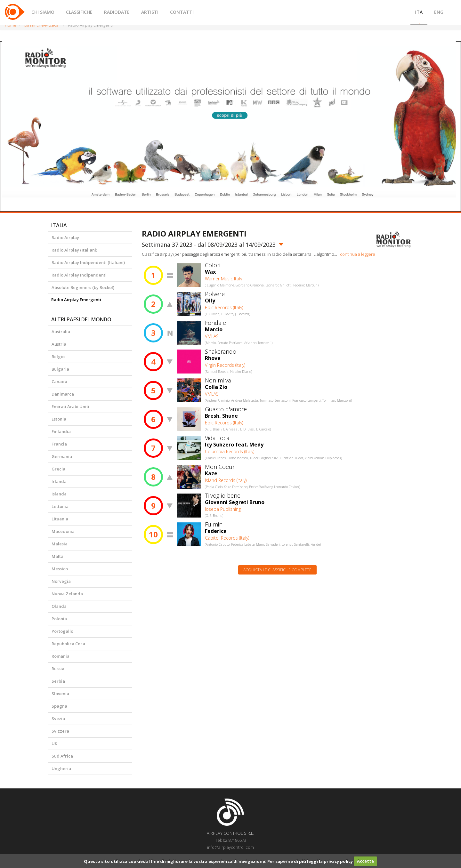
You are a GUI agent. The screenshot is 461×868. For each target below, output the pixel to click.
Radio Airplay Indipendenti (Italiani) (88, 262)
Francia (59, 444)
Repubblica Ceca (68, 644)
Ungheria (61, 768)
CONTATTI (182, 12)
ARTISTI (150, 12)
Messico (60, 569)
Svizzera (60, 731)
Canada (59, 382)
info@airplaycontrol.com (230, 847)
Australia (61, 332)
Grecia (58, 469)
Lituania (60, 519)
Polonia (59, 619)
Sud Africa (62, 756)
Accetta (365, 861)
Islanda (59, 494)
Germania (62, 456)
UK (54, 743)
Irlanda (59, 481)
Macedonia (63, 531)
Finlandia (61, 431)
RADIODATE (117, 12)
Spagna (59, 706)
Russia (58, 669)
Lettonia (60, 506)
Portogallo (62, 631)
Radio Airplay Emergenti (76, 300)
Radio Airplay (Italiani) (74, 250)
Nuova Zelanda (67, 594)
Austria (59, 344)
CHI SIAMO (43, 12)
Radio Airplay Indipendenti (79, 275)
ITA (419, 12)
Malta (57, 556)
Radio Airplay (65, 237)
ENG (439, 12)
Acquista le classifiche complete (277, 570)
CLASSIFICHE (79, 12)
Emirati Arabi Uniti (70, 406)
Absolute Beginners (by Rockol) (83, 287)
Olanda (59, 606)
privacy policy (338, 861)
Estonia (59, 419)
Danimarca (63, 394)
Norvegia (61, 581)
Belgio (58, 357)
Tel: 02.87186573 (231, 840)
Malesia (60, 544)
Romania (61, 656)
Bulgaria (60, 369)
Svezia (58, 719)
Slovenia (60, 694)
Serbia (58, 681)
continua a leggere (358, 254)
